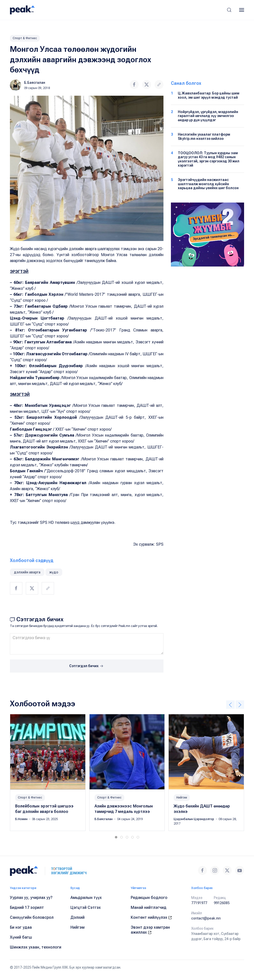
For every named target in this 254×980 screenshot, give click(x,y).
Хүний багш (21, 937)
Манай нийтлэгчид (149, 907)
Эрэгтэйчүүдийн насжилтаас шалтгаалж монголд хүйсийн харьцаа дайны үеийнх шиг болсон (208, 184)
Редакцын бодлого (149, 898)
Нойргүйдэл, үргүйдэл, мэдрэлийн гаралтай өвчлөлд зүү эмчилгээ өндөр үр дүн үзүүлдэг (208, 116)
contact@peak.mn (206, 918)
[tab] (116, 837)
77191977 (199, 903)
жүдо (54, 572)
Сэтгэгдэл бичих (87, 666)
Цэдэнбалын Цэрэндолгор (194, 819)
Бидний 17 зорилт (27, 907)
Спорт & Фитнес (25, 38)
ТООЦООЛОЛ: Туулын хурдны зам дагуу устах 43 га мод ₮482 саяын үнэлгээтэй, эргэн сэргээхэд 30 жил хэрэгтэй (209, 159)
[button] (229, 10)
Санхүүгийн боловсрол (32, 917)
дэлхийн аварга (27, 572)
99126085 (222, 903)
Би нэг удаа (21, 927)
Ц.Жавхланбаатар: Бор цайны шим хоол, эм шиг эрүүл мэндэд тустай (209, 95)
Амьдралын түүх (86, 898)
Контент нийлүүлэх (151, 917)
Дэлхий (78, 917)
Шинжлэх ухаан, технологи (36, 947)
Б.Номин (22, 819)
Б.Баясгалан (35, 83)
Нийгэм (182, 797)
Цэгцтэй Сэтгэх (86, 907)
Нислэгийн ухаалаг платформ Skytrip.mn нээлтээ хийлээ (204, 136)
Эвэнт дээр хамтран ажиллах (150, 930)
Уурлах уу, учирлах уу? (31, 898)
